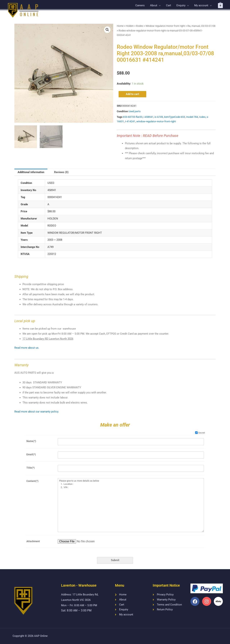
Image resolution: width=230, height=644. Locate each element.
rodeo (202, 117)
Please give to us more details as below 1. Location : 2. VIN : (131, 505)
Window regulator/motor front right (165, 26)
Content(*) (32, 481)
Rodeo (140, 26)
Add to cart (132, 94)
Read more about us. (27, 348)
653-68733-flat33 (133, 117)
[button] (107, 30)
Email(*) (31, 454)
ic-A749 (159, 117)
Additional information (31, 172)
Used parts (134, 111)
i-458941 (149, 117)
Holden (130, 26)
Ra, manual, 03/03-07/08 (201, 26)
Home (120, 26)
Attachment (33, 541)
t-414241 (130, 121)
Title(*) (31, 468)
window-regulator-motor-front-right (156, 121)
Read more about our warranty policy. (37, 412)
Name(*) (31, 441)
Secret (200, 433)
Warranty (21, 365)
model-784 (192, 117)
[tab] (31, 172)
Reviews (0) (61, 172)
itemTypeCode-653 (175, 117)
